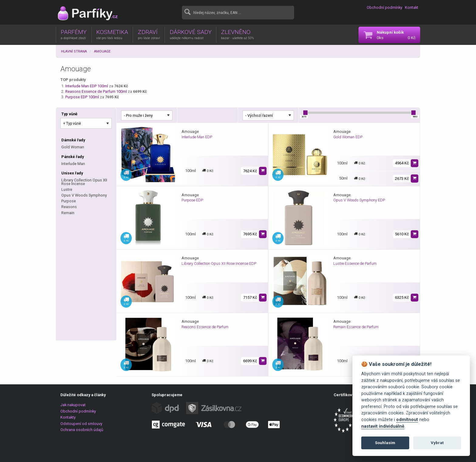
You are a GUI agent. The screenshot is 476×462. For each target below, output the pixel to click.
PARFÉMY (74, 34)
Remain (68, 213)
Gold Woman (73, 147)
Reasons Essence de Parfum (205, 327)
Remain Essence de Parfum (356, 327)
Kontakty (68, 417)
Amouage (102, 51)
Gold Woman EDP (348, 137)
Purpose (69, 201)
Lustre (67, 189)
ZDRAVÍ (149, 34)
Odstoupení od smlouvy (81, 424)
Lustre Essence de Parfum (355, 263)
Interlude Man (73, 164)
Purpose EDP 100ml (82, 97)
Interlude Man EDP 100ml (87, 86)
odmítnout (407, 420)
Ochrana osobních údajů (82, 430)
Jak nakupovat (73, 405)
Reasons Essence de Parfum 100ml (96, 91)
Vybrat (437, 443)
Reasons (69, 207)
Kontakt (412, 7)
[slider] (305, 113)
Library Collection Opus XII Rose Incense (84, 182)
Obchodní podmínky (384, 7)
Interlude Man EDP (197, 137)
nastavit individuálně (383, 426)
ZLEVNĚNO (237, 34)
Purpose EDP (192, 200)
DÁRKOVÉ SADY (191, 34)
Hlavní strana (74, 51)
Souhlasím (385, 443)
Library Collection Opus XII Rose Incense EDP (219, 263)
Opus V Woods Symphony (84, 195)
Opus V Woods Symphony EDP (359, 200)
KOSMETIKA (112, 34)
